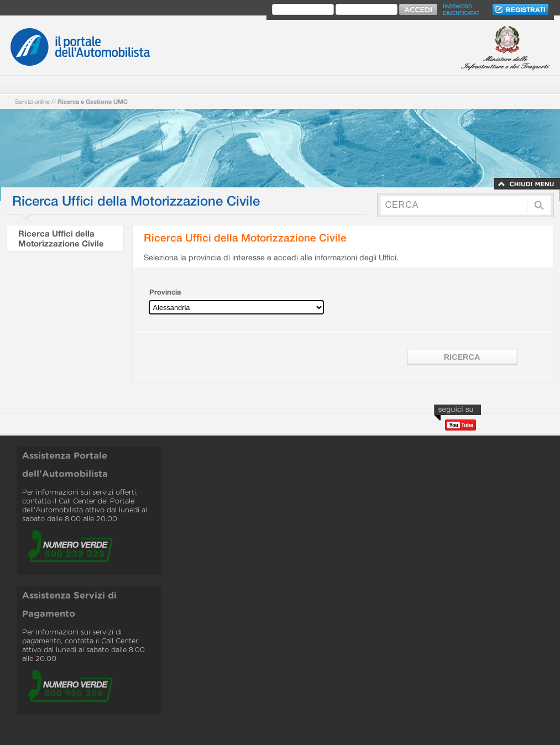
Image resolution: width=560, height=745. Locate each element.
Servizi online (32, 101)
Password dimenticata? (461, 10)
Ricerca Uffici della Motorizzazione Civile (61, 238)
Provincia (165, 292)
